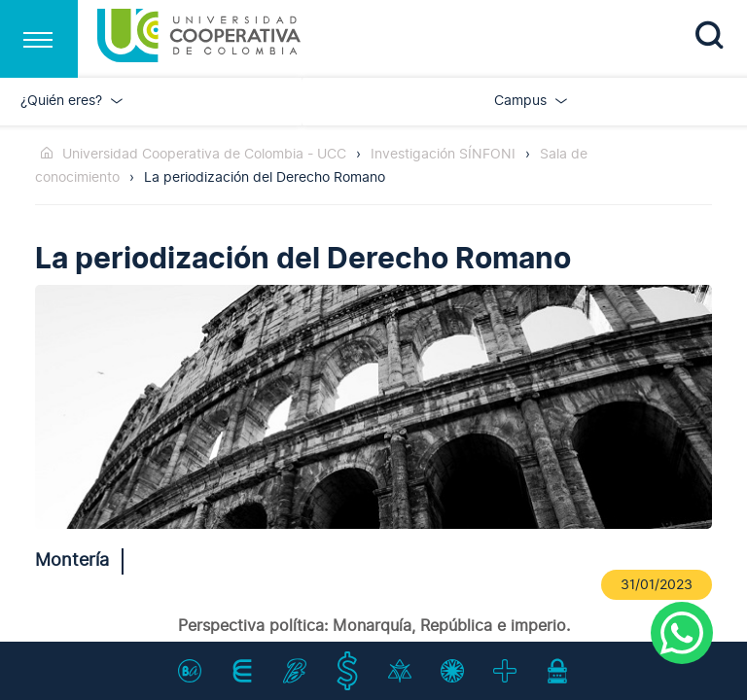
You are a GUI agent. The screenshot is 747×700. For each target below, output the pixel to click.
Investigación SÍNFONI (443, 154)
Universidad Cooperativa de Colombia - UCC (204, 154)
